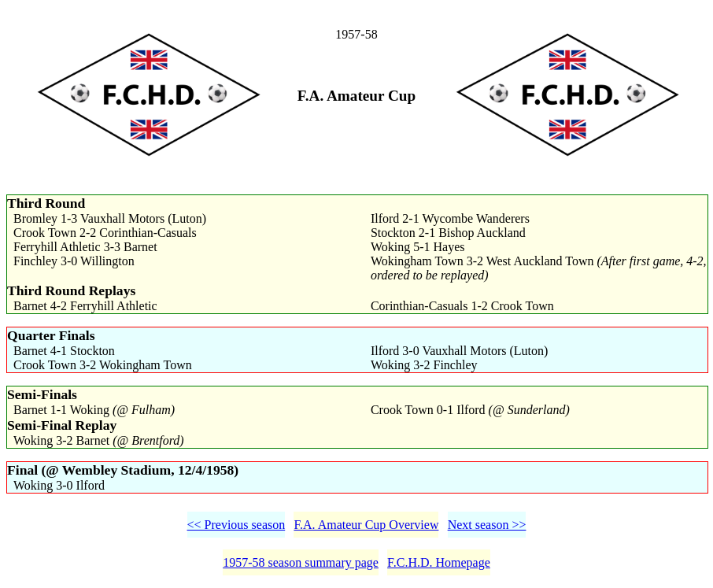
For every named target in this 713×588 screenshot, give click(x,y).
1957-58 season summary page (301, 562)
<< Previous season (236, 525)
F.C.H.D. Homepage (439, 562)
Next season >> (487, 525)
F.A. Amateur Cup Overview (366, 525)
